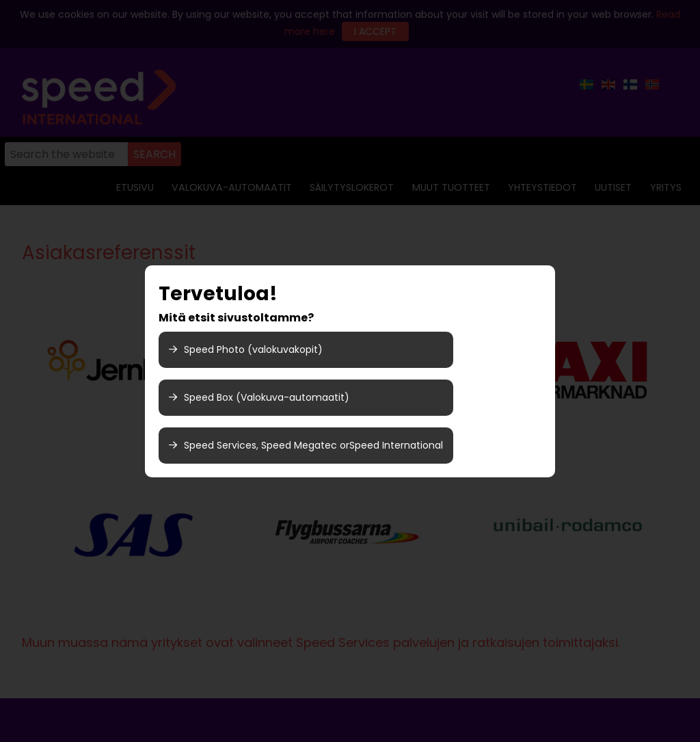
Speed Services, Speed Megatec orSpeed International (306, 445)
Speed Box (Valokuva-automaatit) (259, 397)
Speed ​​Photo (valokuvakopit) (246, 349)
